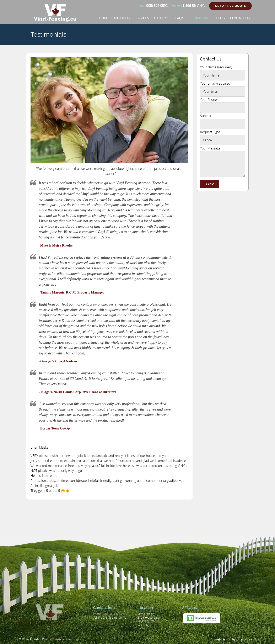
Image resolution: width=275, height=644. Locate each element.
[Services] (142, 18)
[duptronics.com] (238, 639)
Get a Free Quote (230, 6)
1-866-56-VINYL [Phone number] (188, 6)
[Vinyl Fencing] (57, 20)
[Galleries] (162, 18)
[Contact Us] (240, 18)
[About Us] (122, 18)
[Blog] (221, 18)
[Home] (104, 18)
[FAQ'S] (180, 18)
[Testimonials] (200, 18)
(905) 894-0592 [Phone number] (153, 6)
